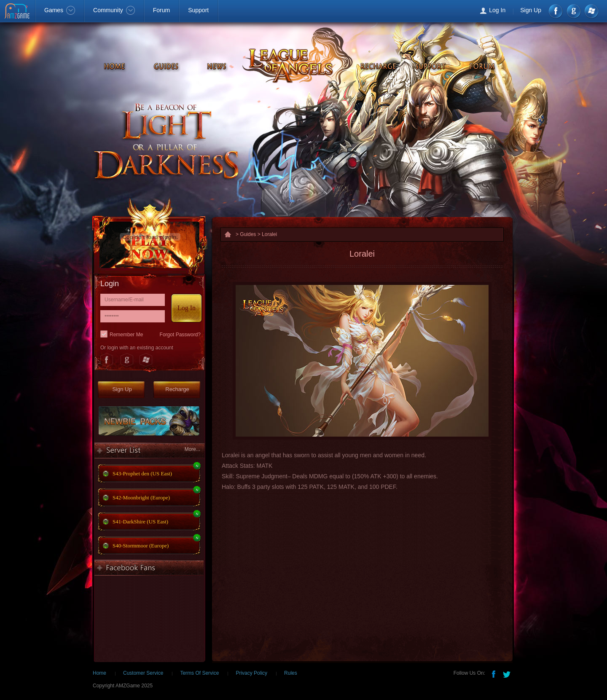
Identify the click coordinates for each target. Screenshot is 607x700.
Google (126, 360)
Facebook (556, 11)
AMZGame (18, 12)
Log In (497, 10)
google (573, 11)
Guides (248, 234)
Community (114, 10)
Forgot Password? (180, 335)
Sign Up (531, 10)
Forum (161, 10)
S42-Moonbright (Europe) (141, 498)
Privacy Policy (251, 673)
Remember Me (126, 335)
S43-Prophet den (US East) (142, 473)
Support (198, 10)
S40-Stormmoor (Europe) (141, 546)
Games (60, 10)
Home (99, 673)
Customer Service (143, 673)
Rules (291, 673)
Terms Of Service (199, 673)
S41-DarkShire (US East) (140, 522)
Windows (591, 11)
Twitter (508, 673)
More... (192, 449)
